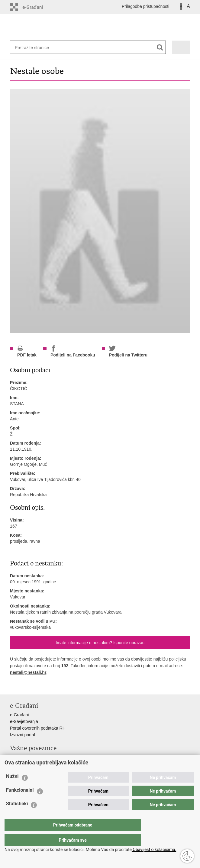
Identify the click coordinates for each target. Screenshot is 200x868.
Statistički (17, 816)
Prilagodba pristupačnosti (145, 6)
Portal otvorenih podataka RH (38, 728)
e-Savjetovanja (24, 721)
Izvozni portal (22, 735)
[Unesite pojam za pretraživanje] (34, 47)
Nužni (12, 788)
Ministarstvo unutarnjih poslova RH (43, 757)
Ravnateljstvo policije (30, 764)
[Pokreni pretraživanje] (160, 47)
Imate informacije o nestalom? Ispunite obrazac (100, 643)
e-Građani (19, 715)
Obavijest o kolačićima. (154, 850)
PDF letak (27, 351)
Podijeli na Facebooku (73, 351)
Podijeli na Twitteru (128, 351)
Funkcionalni (20, 802)
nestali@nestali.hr (28, 672)
